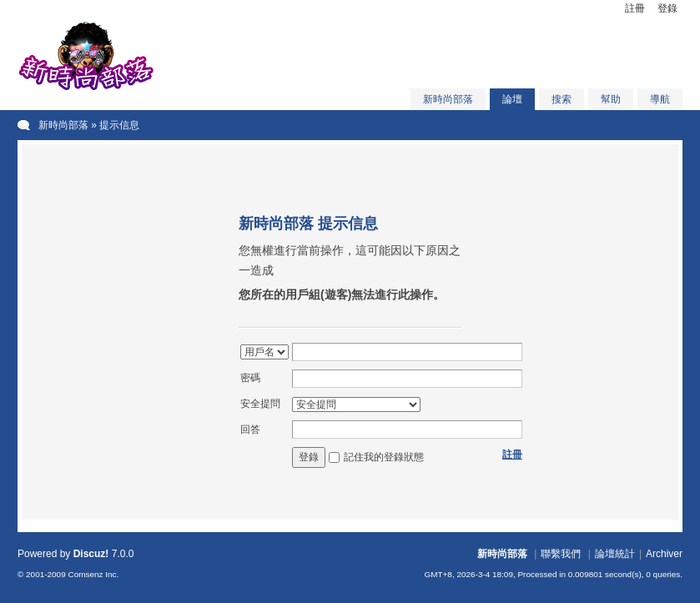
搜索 (562, 99)
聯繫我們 (561, 554)
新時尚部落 (448, 99)
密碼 (250, 378)
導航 (660, 99)
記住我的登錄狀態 (384, 457)
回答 (250, 430)
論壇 (512, 99)
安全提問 (260, 404)
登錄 (667, 8)
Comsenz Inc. (93, 574)
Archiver (664, 554)
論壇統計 (615, 554)
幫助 (611, 99)
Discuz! (91, 554)
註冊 (635, 8)
